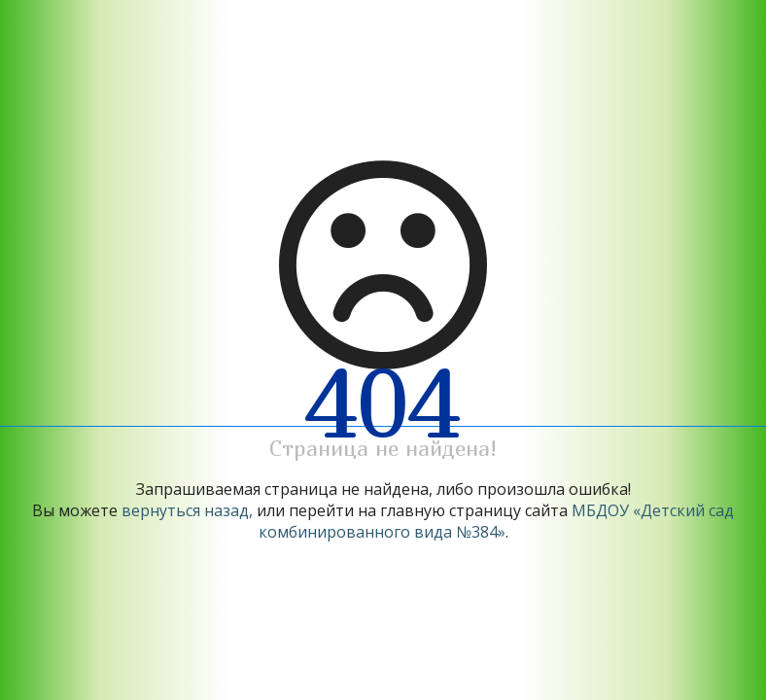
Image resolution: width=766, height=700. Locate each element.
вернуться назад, (187, 510)
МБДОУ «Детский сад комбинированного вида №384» (497, 521)
